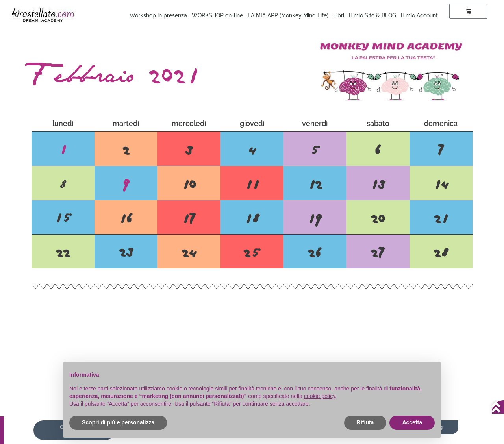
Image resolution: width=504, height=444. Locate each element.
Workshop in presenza (158, 15)
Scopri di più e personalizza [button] (118, 422)
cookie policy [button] (320, 396)
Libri (339, 15)
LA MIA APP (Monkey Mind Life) (288, 15)
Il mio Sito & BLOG (372, 15)
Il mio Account (419, 15)
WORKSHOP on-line (217, 15)
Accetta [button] (412, 422)
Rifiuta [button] (365, 422)
